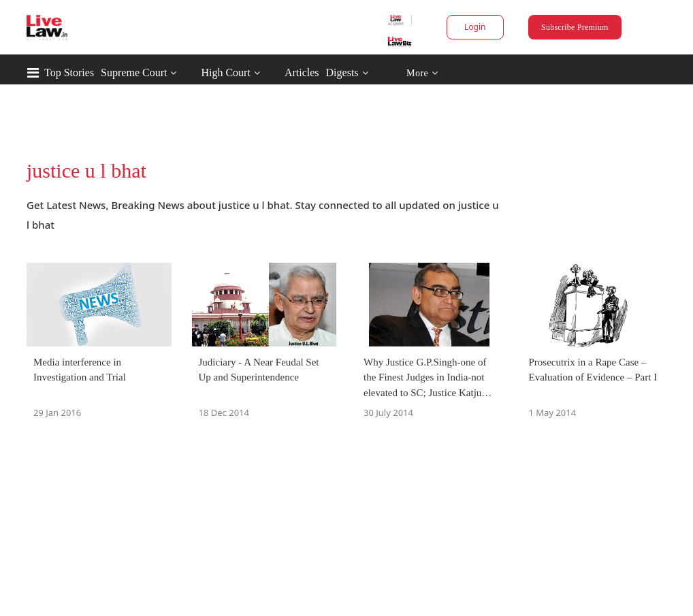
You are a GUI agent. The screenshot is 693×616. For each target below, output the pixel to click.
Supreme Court (134, 72)
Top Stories (69, 72)
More (422, 73)
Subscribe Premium (575, 27)
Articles (302, 72)
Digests (342, 72)
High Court (225, 72)
